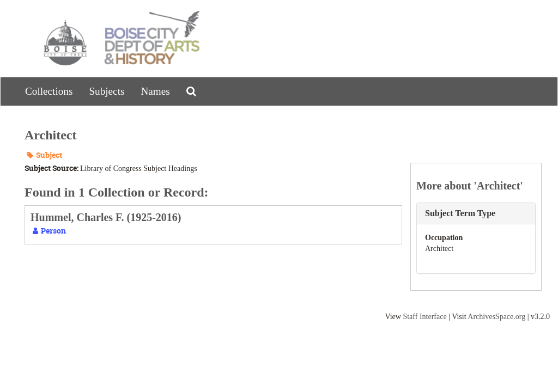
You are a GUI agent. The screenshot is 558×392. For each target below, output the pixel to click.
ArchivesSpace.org (496, 317)
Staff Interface (424, 317)
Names (155, 91)
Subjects (107, 91)
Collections (49, 91)
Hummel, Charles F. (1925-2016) (106, 217)
